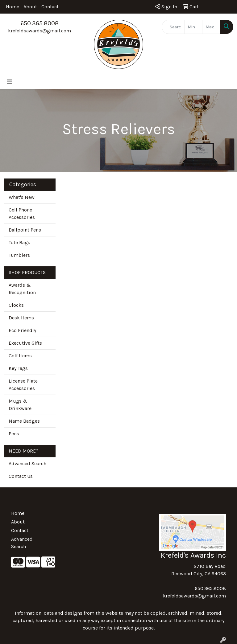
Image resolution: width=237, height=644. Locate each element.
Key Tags (18, 368)
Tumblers (19, 255)
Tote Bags (19, 242)
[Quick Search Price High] (211, 27)
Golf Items (20, 356)
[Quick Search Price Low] (193, 27)
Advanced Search (27, 464)
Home (12, 7)
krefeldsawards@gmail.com (39, 31)
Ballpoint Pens (25, 230)
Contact (50, 7)
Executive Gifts (25, 343)
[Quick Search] (173, 27)
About (30, 7)
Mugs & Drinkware (20, 405)
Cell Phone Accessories (22, 213)
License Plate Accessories (23, 385)
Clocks (16, 305)
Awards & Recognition (22, 289)
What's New (22, 197)
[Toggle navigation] (10, 82)
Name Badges (24, 421)
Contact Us (21, 476)
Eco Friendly (22, 330)
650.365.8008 (39, 23)
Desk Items (21, 318)
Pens (14, 434)
